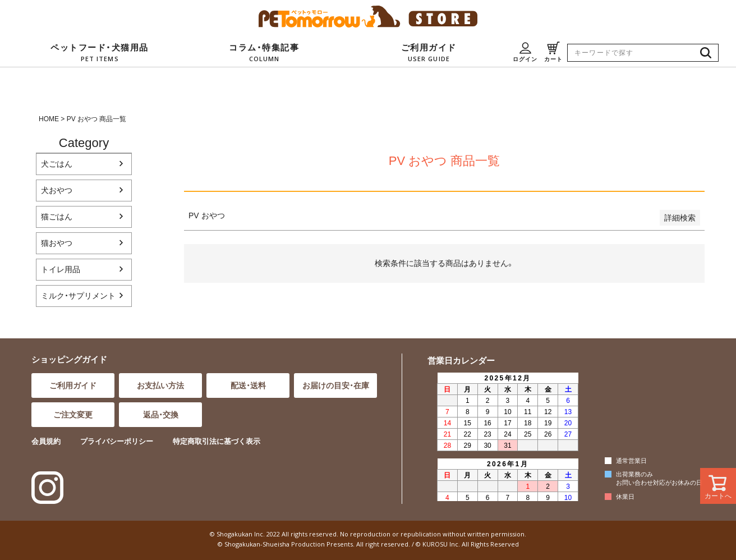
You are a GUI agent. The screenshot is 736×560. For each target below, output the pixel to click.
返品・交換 (161, 415)
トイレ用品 (61, 269)
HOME (49, 119)
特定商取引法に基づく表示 (217, 441)
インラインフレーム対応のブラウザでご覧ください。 (506, 436)
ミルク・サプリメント (78, 296)
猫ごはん (57, 217)
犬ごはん (57, 164)
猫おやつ (57, 243)
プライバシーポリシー (117, 441)
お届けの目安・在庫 (336, 385)
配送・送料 (248, 385)
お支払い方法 (160, 385)
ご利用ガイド (73, 385)
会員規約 (46, 441)
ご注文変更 (73, 415)
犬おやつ (57, 190)
